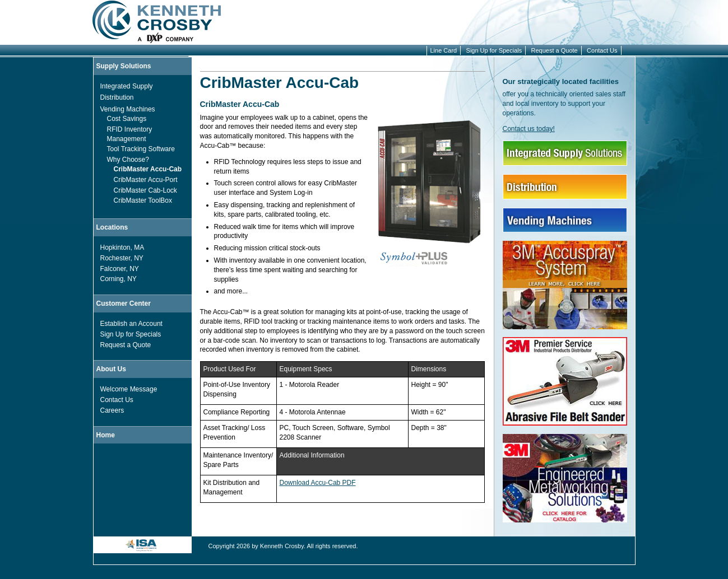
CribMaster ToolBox (143, 200)
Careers (112, 410)
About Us (111, 369)
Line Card (444, 50)
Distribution (117, 97)
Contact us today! (529, 129)
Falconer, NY (120, 269)
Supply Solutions (124, 66)
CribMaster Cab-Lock (145, 190)
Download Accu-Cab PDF (318, 483)
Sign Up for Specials (494, 50)
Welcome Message (129, 389)
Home (106, 435)
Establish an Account (131, 324)
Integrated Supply (127, 86)
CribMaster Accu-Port (146, 180)
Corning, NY (119, 279)
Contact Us (602, 50)
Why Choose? (128, 160)
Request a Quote (555, 50)
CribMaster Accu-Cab (148, 169)
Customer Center (124, 303)
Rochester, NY (122, 258)
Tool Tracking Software (141, 149)
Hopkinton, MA (122, 248)
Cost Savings (127, 119)
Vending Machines (128, 109)
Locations (112, 227)
